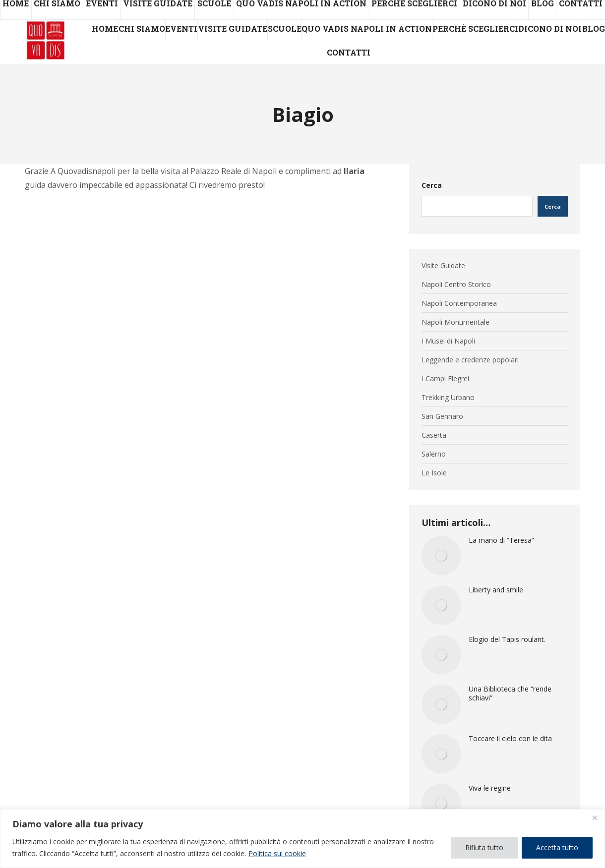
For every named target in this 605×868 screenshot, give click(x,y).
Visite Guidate (443, 266)
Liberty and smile (496, 590)
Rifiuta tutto (484, 847)
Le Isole (434, 473)
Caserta (434, 435)
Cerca (432, 185)
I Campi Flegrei (445, 379)
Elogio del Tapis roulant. (507, 639)
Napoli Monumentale (455, 322)
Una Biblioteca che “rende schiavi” (510, 694)
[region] (302, 839)
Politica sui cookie (277, 853)
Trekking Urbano (448, 398)
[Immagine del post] (441, 556)
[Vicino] (595, 817)
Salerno (434, 454)
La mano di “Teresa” (501, 540)
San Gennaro (442, 416)
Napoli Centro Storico (456, 285)
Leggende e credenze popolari (470, 360)
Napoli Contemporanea (459, 303)
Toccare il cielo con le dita (510, 739)
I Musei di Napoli (448, 341)
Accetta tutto (557, 847)
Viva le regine (490, 788)
